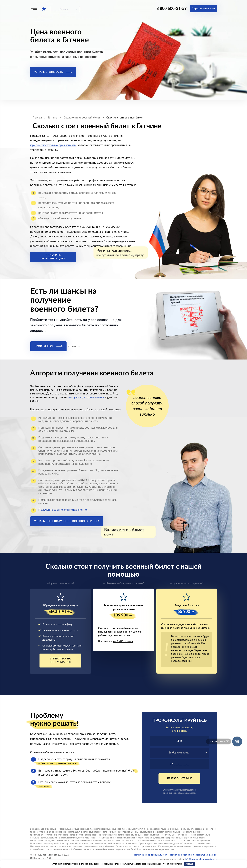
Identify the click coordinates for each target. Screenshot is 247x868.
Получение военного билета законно (63, 510)
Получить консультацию (53, 257)
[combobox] (179, 753)
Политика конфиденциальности (151, 855)
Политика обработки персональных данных (193, 855)
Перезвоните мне (203, 9)
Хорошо (189, 864)
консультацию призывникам (86, 397)
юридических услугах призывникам (53, 145)
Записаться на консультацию (60, 660)
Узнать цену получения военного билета (67, 521)
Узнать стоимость (53, 72)
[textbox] (179, 753)
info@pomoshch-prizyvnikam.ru (201, 859)
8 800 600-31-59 (172, 9)
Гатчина (64, 10)
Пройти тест (48, 346)
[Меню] (34, 8)
